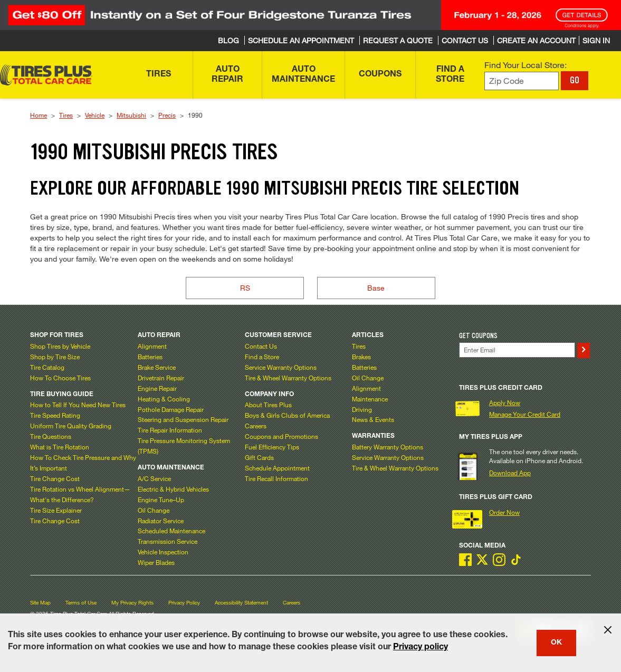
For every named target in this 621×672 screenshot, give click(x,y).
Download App (510, 473)
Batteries (150, 357)
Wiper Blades (156, 562)
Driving (362, 409)
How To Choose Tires (60, 378)
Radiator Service (161, 521)
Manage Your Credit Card (525, 414)
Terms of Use (81, 603)
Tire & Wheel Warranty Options (288, 378)
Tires (66, 115)
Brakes (361, 357)
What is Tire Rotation (60, 447)
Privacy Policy (184, 603)
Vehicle (95, 115)
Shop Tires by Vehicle (60, 346)
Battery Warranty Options (388, 447)
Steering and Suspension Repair (183, 419)
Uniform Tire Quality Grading (71, 426)
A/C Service (154, 478)
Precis (167, 115)
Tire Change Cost (55, 478)
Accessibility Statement (241, 603)
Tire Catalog (47, 367)
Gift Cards (259, 457)
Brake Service (157, 367)
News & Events (373, 419)
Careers (256, 426)
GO (575, 80)
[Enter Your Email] (517, 350)
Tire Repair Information (170, 430)
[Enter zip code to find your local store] (522, 81)
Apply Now (505, 402)
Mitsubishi (131, 115)
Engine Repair (157, 388)
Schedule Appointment (277, 468)
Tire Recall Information (276, 478)
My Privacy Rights (132, 603)
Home (39, 115)
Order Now (504, 512)
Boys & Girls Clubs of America (287, 415)
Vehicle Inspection (163, 552)
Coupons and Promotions (281, 436)
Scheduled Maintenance (171, 531)
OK (556, 643)
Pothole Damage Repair (171, 409)
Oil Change (154, 510)
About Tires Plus (268, 405)
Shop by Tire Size (55, 357)
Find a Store (262, 357)
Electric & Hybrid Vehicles (173, 489)
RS (245, 288)
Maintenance (370, 399)
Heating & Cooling (164, 399)
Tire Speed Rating (55, 415)
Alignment (152, 346)
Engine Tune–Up (161, 500)
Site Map (40, 603)
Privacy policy (421, 648)
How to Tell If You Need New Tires (78, 405)
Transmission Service (168, 541)
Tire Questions (51, 436)
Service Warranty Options (281, 367)
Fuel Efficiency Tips (272, 447)
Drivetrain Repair (161, 378)
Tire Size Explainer (56, 510)
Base (376, 288)
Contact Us (261, 346)
